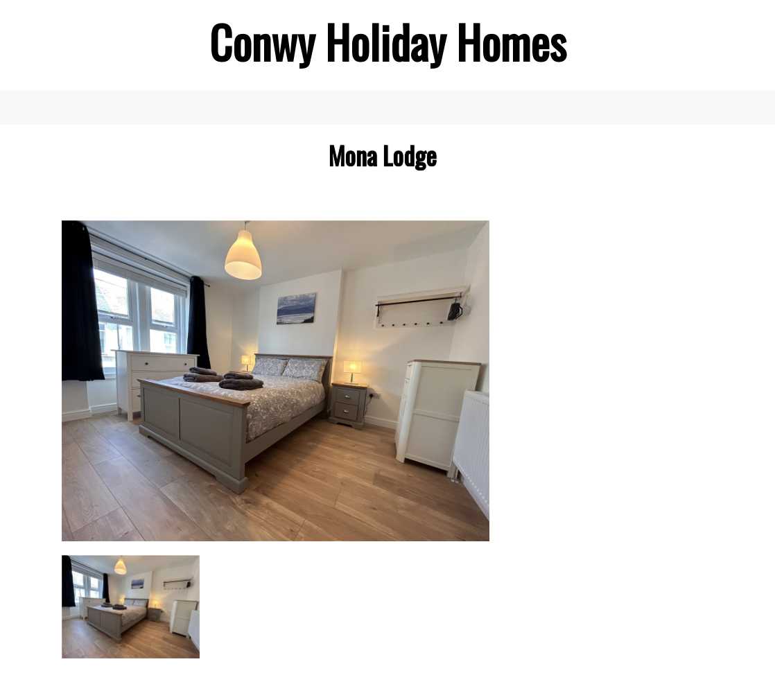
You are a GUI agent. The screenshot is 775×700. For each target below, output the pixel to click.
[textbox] (387, 42)
